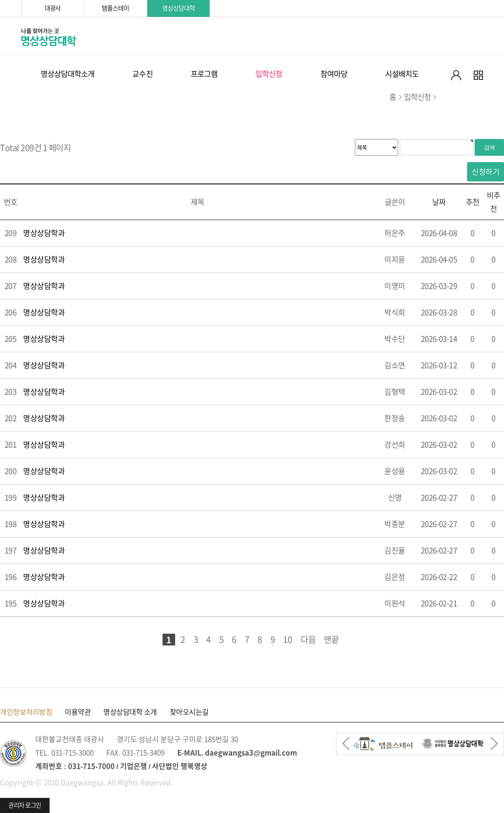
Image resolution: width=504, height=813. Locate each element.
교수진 (142, 74)
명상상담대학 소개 (130, 712)
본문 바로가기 (0, 0)
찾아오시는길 (189, 712)
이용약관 (78, 712)
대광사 (53, 8)
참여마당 (334, 74)
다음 (308, 640)
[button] (346, 744)
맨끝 (331, 640)
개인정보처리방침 (26, 712)
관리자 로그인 (25, 805)
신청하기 (486, 172)
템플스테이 (115, 8)
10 (288, 640)
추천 (472, 202)
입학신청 (269, 74)
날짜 (439, 202)
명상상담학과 (44, 233)
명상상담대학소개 (68, 74)
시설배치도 (402, 74)
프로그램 (204, 74)
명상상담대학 (178, 8)
